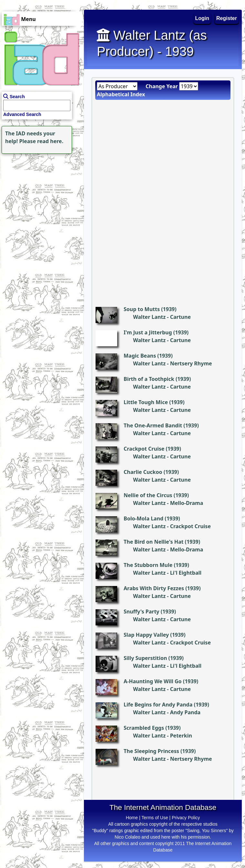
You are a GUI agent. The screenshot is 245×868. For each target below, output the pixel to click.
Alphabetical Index (121, 94)
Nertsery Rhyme (191, 363)
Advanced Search (22, 114)
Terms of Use (155, 818)
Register (227, 18)
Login (202, 18)
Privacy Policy (186, 818)
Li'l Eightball (186, 573)
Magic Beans (140, 356)
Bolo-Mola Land (143, 518)
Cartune (180, 317)
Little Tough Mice (146, 402)
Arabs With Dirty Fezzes (154, 588)
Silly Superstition (145, 658)
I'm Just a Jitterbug (148, 332)
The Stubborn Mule (148, 565)
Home (132, 818)
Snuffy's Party (141, 612)
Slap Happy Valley (146, 635)
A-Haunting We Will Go (153, 681)
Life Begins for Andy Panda (158, 705)
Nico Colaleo (127, 837)
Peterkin (181, 736)
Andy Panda (185, 712)
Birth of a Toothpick (149, 379)
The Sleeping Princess (151, 751)
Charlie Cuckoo (143, 472)
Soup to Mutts (142, 309)
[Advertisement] (40, 196)
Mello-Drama (187, 503)
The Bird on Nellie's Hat (153, 542)
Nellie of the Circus (148, 495)
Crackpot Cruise (144, 449)
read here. (50, 141)
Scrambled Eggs (144, 728)
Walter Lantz (149, 317)
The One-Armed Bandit (153, 425)
